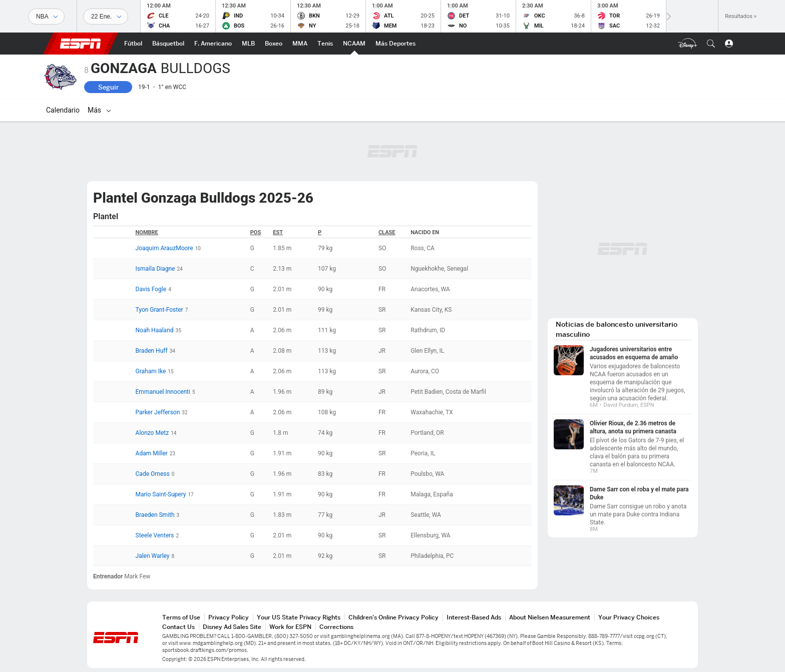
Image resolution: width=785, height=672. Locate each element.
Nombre (147, 232)
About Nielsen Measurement (550, 617)
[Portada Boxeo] (274, 44)
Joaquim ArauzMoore (164, 248)
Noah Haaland (155, 330)
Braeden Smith (155, 515)
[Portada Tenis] (325, 44)
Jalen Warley (153, 556)
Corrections (336, 627)
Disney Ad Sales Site (232, 627)
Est (278, 232)
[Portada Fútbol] (133, 44)
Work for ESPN (290, 627)
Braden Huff (152, 351)
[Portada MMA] (300, 44)
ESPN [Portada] (81, 44)
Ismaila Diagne (155, 269)
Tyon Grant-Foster (159, 310)
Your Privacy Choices (629, 617)
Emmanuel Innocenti (163, 392)
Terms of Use (181, 617)
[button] (711, 44)
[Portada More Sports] (396, 44)
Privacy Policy (229, 617)
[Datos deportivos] (106, 17)
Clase (387, 232)
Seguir (108, 87)
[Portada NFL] (213, 44)
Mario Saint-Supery (161, 494)
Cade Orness (153, 474)
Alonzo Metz (152, 433)
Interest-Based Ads (474, 617)
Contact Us (178, 627)
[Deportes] (46, 17)
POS (256, 232)
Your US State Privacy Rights (299, 617)
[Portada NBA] (168, 44)
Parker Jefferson (158, 412)
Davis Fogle (151, 289)
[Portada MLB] (248, 44)
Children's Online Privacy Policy (394, 617)
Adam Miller (152, 453)
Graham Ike (151, 371)
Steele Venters (155, 535)
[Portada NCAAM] (354, 44)
